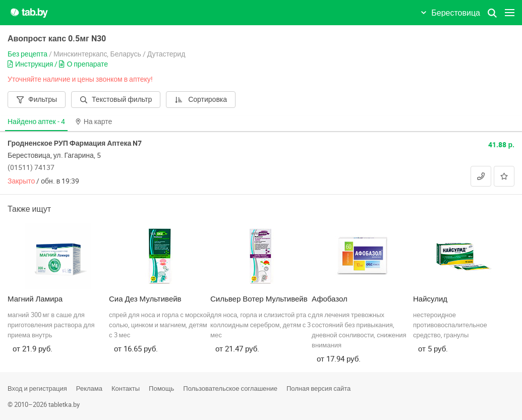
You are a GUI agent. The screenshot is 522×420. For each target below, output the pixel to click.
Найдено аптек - (36, 121)
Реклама (89, 388)
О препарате (83, 64)
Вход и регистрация (37, 388)
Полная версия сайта (318, 388)
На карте (94, 121)
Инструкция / (33, 64)
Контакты (126, 388)
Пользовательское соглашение (230, 388)
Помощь (161, 388)
